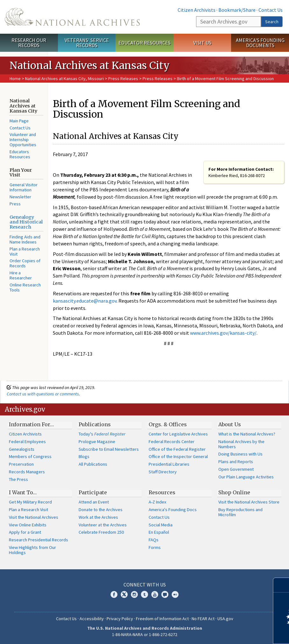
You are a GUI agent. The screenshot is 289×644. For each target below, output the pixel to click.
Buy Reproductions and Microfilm (240, 512)
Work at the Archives (98, 517)
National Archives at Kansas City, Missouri (64, 79)
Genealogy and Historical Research (26, 222)
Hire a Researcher (21, 275)
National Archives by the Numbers (241, 444)
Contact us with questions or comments (43, 394)
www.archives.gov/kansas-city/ (223, 333)
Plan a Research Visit (25, 251)
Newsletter (20, 197)
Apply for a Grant (25, 532)
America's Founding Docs (173, 510)
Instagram (134, 594)
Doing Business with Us (240, 454)
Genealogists (22, 449)
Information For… (31, 424)
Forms (155, 547)
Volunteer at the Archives (103, 525)
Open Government (236, 469)
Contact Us (271, 10)
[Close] (282, 585)
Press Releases (123, 79)
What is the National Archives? (247, 434)
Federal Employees (27, 442)
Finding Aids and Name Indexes (25, 239)
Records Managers (27, 472)
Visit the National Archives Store (249, 502)
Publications (95, 424)
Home (15, 79)
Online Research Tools (25, 287)
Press (15, 204)
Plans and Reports (236, 462)
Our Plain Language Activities (246, 477)
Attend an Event (94, 502)
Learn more (232, 633)
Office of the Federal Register (177, 449)
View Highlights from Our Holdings (32, 550)
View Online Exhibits (28, 525)
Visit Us (202, 43)
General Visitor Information (24, 187)
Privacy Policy (120, 619)
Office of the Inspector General (178, 456)
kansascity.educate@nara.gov (85, 301)
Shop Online (234, 492)
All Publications (93, 464)
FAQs (154, 540)
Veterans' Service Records (87, 43)
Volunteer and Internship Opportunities (23, 140)
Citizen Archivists (197, 10)
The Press (18, 479)
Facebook (114, 594)
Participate (93, 492)
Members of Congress (30, 456)
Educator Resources (144, 43)
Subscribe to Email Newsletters (109, 449)
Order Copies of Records (25, 263)
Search (272, 22)
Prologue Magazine (97, 442)
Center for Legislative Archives (178, 434)
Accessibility (92, 619)
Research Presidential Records (39, 540)
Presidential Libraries (169, 464)
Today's (102, 434)
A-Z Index (157, 502)
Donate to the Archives (101, 510)
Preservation (21, 464)
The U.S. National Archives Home (72, 17)
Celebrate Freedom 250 (101, 532)
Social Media (161, 525)
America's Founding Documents (260, 43)
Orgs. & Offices (168, 424)
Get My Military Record (30, 502)
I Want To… (23, 492)
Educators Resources (20, 154)
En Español (159, 532)
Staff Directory (163, 472)
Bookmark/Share (237, 10)
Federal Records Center (172, 442)
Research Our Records (29, 43)
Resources (162, 492)
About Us (230, 424)
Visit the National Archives (34, 517)
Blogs (84, 456)
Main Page (19, 121)
